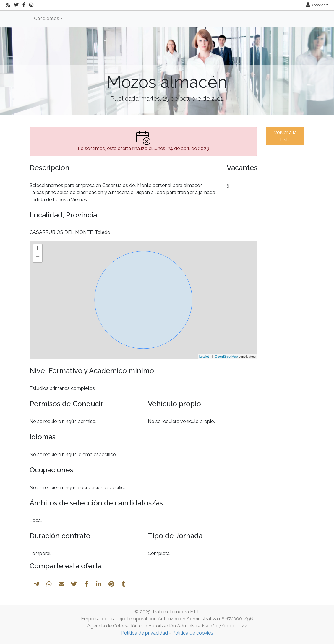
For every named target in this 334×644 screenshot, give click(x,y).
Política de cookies (193, 633)
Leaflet (204, 357)
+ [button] (38, 249)
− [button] (38, 258)
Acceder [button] (316, 5)
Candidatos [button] (47, 18)
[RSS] (8, 5)
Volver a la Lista (285, 136)
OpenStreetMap (226, 357)
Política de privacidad (145, 633)
